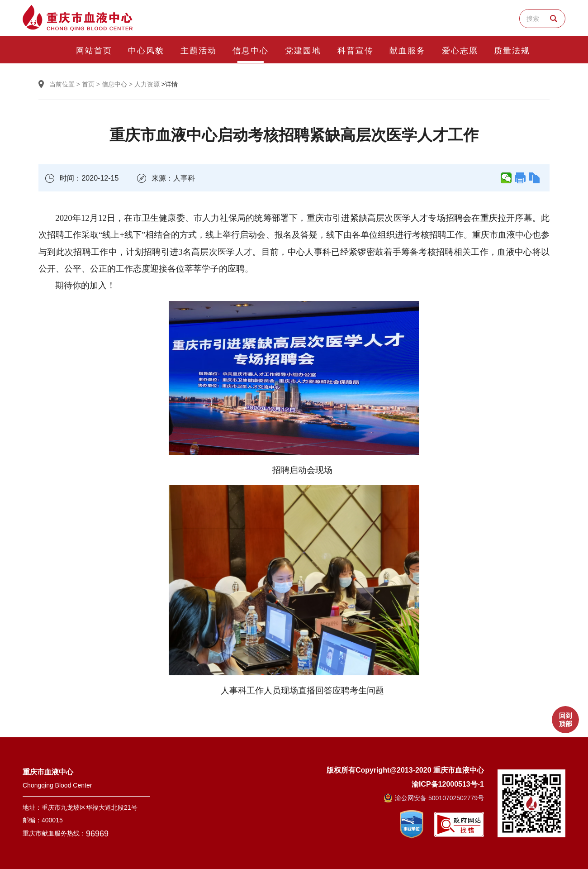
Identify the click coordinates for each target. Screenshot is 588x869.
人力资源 (147, 84)
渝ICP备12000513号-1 (448, 784)
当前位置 (62, 84)
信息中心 (114, 84)
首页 (88, 84)
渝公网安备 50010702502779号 (434, 798)
